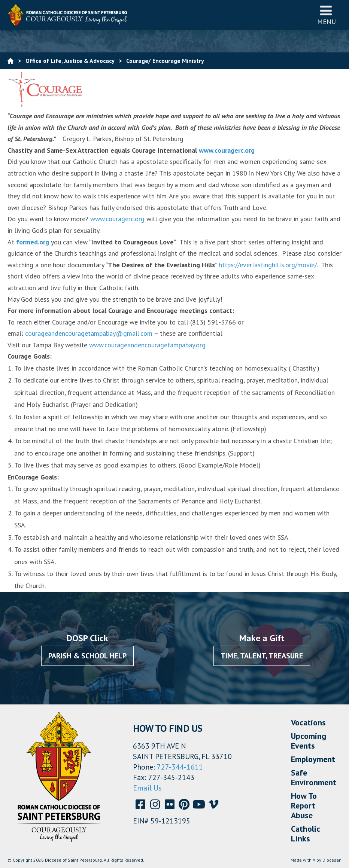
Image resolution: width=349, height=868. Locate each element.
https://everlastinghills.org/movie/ (268, 265)
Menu (327, 15)
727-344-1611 (180, 767)
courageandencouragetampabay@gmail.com (89, 333)
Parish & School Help (87, 656)
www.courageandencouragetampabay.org (147, 345)
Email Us (147, 788)
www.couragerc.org (227, 150)
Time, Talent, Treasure (262, 656)
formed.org (33, 242)
